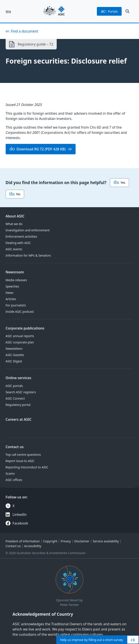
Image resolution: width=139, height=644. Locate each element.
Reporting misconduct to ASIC (27, 467)
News (10, 293)
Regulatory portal (18, 405)
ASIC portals (14, 386)
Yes (119, 183)
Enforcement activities (21, 236)
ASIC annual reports (20, 336)
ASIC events (14, 249)
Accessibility (33, 546)
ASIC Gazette (15, 355)
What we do (14, 224)
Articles (11, 299)
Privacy (66, 541)
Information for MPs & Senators (28, 255)
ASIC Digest (14, 361)
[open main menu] (8, 11)
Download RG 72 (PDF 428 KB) (38, 149)
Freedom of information (23, 541)
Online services (18, 378)
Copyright (50, 541)
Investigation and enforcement (28, 230)
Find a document (24, 31)
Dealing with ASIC (18, 243)
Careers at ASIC (19, 419)
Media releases (16, 280)
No (15, 194)
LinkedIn (20, 515)
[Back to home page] (54, 11)
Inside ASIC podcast (20, 312)
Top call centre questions (23, 455)
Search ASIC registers (21, 392)
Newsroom (15, 272)
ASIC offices (14, 480)
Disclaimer (82, 541)
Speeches (12, 286)
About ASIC (15, 216)
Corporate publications (25, 328)
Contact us (15, 447)
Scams (10, 473)
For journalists (16, 305)
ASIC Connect (15, 398)
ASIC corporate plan (20, 342)
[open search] (127, 11)
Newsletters (14, 349)
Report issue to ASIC (20, 461)
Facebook (20, 523)
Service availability (106, 541)
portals (109, 11)
